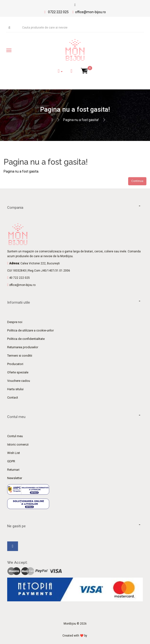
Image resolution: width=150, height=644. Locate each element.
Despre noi (15, 322)
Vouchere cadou (19, 381)
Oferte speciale (18, 372)
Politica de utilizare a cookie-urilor (30, 330)
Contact (13, 397)
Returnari (13, 470)
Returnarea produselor (23, 347)
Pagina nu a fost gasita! (81, 120)
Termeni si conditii (20, 356)
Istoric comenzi (18, 444)
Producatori (15, 364)
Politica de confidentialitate (26, 339)
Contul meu (15, 436)
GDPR (11, 461)
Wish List (14, 453)
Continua (137, 181)
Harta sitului (15, 389)
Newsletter (15, 478)
